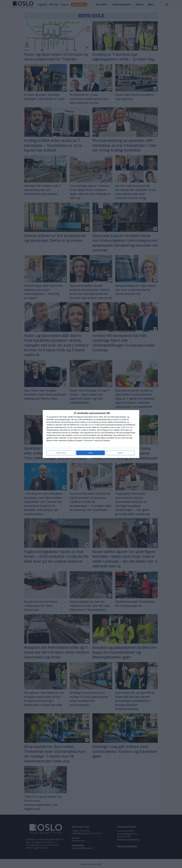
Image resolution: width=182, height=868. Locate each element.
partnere (92, 425)
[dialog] (91, 434)
